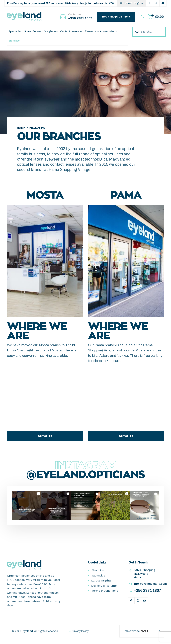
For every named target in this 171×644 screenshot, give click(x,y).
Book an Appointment (116, 17)
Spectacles (15, 31)
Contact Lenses (70, 31)
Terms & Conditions (105, 593)
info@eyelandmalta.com (150, 586)
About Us (98, 572)
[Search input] (152, 32)
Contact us (45, 438)
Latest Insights (131, 3)
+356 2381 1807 (80, 18)
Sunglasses (51, 31)
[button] (27, 507)
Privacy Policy (80, 633)
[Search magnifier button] (136, 32)
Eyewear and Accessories (100, 31)
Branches (14, 41)
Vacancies (98, 577)
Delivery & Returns (104, 588)
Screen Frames (33, 31)
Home (21, 130)
